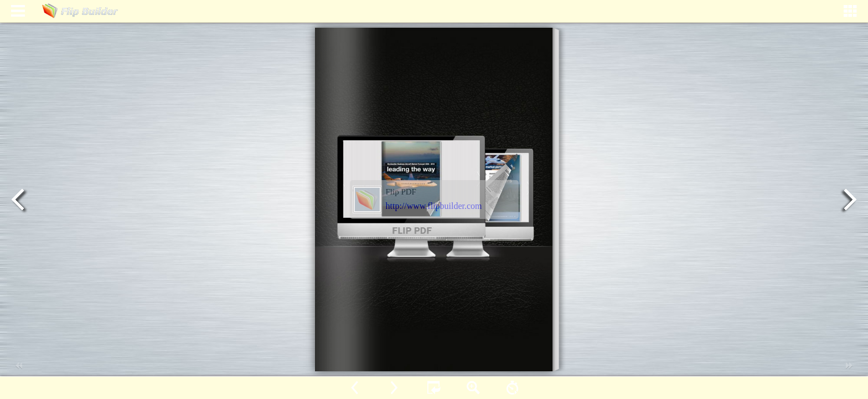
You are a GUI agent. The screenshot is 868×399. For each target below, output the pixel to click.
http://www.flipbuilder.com (434, 206)
